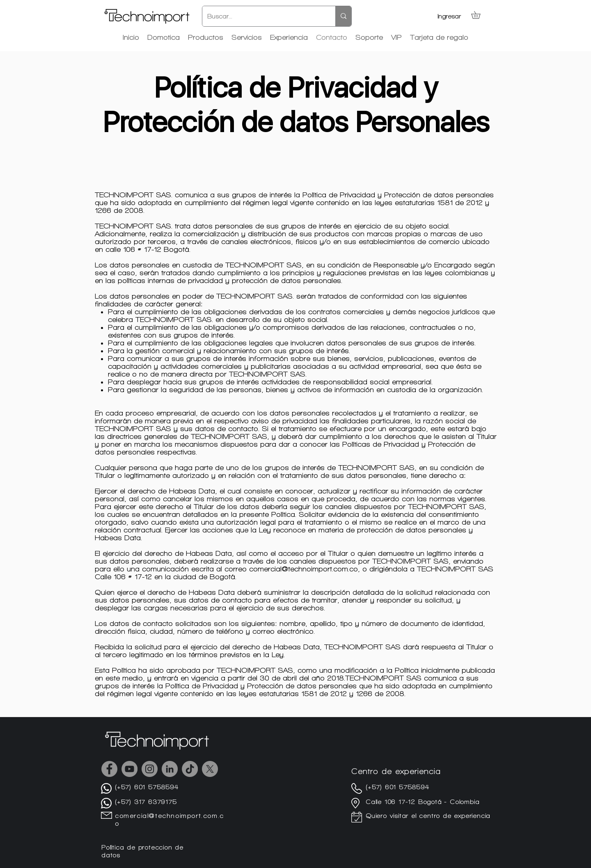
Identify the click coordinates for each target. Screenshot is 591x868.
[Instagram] (150, 769)
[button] (479, 15)
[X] (210, 769)
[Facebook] (109, 769)
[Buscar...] (263, 16)
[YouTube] (129, 769)
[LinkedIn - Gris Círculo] (170, 769)
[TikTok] (190, 769)
